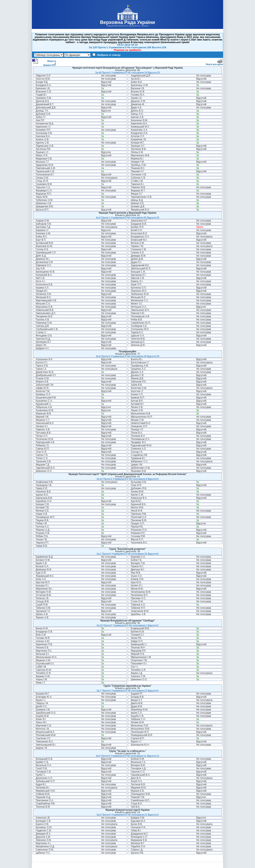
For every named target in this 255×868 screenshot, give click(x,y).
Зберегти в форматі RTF (44, 62)
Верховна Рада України (127, 22)
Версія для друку (214, 64)
